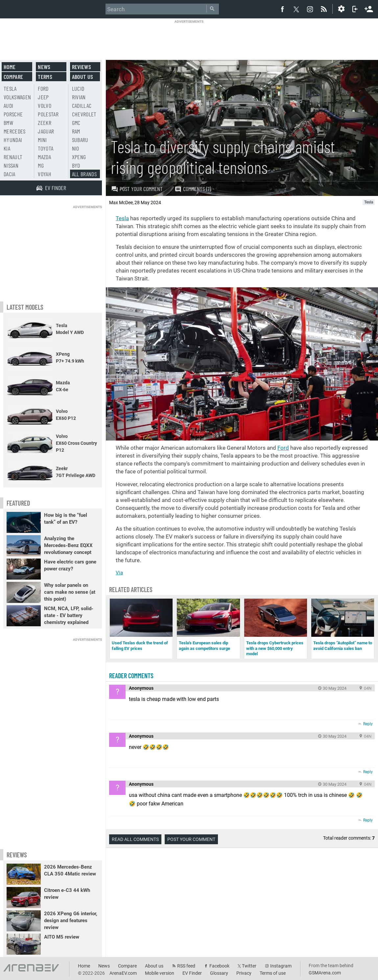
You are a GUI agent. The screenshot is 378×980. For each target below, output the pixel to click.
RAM (76, 131)
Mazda (44, 157)
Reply (368, 724)
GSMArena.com (325, 973)
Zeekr (45, 123)
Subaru (80, 140)
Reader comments (131, 676)
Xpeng (79, 157)
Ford (283, 448)
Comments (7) (193, 189)
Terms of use (273, 973)
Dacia (10, 174)
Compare (13, 77)
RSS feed (186, 966)
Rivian (79, 97)
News (44, 67)
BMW (8, 123)
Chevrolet (84, 114)
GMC (76, 123)
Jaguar (46, 131)
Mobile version (160, 973)
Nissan (11, 165)
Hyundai (13, 140)
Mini (42, 140)
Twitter (249, 966)
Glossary (219, 973)
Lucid (78, 88)
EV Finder (192, 973)
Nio (76, 148)
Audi (8, 106)
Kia (7, 148)
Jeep (43, 97)
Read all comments (135, 839)
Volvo (45, 106)
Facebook (219, 966)
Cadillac (82, 106)
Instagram (281, 966)
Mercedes (15, 131)
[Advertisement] (189, 38)
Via (119, 573)
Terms (45, 77)
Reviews (82, 67)
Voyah (45, 174)
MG (41, 165)
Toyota (46, 148)
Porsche (13, 114)
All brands (84, 174)
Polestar (48, 114)
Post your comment (137, 189)
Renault (13, 157)
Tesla (122, 218)
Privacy (244, 973)
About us (83, 77)
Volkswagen (17, 97)
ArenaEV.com (123, 973)
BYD (76, 165)
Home (10, 67)
